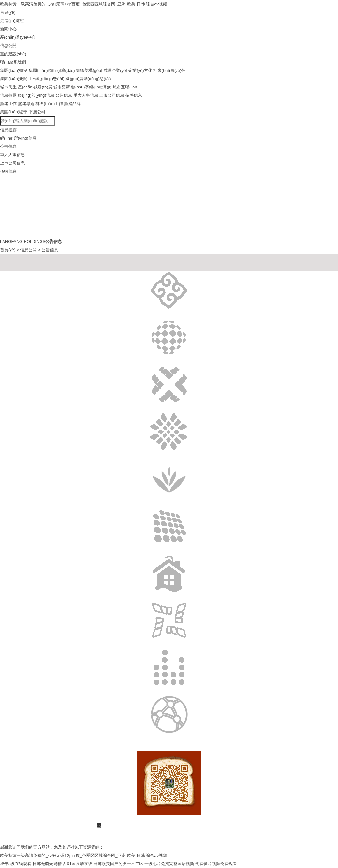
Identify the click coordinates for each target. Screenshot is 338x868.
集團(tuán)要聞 (14, 79)
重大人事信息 (86, 95)
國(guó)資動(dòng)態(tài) (88, 79)
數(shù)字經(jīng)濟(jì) (91, 87)
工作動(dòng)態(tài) (47, 79)
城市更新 (62, 87)
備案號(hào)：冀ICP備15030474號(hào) (125, 839)
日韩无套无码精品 (49, 864)
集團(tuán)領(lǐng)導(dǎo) (52, 70)
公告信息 (64, 95)
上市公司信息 (112, 95)
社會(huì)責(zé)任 (169, 70)
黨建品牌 (72, 104)
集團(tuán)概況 (14, 70)
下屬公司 (37, 112)
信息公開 (28, 250)
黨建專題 (26, 104)
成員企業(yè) (115, 70)
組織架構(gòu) (89, 70)
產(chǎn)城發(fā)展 (35, 87)
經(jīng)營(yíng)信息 (36, 95)
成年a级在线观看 (16, 864)
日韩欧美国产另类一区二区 (118, 864)
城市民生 (8, 87)
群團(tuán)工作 (49, 104)
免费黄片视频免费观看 (216, 864)
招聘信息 (134, 95)
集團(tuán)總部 (14, 112)
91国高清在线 (79, 864)
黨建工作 (8, 104)
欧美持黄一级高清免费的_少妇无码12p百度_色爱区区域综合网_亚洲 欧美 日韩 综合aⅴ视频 (84, 4)
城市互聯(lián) (126, 87)
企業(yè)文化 (140, 70)
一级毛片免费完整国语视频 (169, 864)
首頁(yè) (8, 250)
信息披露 (8, 95)
